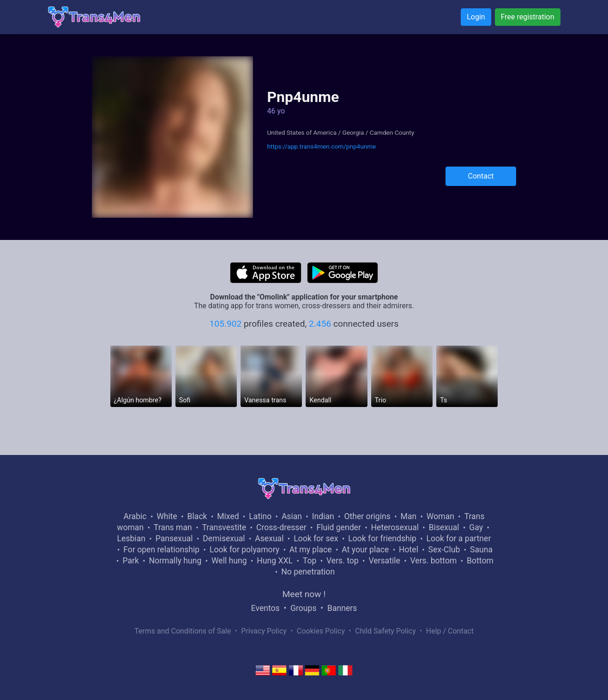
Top (310, 561)
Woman (440, 516)
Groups (303, 608)
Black (197, 516)
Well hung (229, 561)
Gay (476, 527)
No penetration (308, 572)
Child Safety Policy (385, 631)
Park (130, 561)
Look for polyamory (244, 550)
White (167, 516)
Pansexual (174, 538)
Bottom (480, 561)
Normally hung (175, 561)
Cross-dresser (281, 527)
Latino (260, 516)
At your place (365, 550)
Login (476, 17)
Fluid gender (338, 527)
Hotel (409, 550)
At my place (311, 550)
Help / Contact (450, 631)
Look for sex (316, 538)
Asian (292, 516)
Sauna (481, 550)
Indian (323, 516)
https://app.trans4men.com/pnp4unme (321, 146)
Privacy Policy (264, 631)
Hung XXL (275, 561)
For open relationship (161, 550)
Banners (342, 608)
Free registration (528, 17)
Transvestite (224, 527)
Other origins (367, 516)
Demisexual (224, 538)
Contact (481, 176)
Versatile (384, 561)
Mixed (228, 516)
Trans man (173, 527)
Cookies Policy (321, 631)
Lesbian (131, 538)
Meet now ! (304, 594)
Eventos (265, 608)
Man (409, 516)
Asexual (269, 538)
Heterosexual (395, 527)
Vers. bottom (433, 561)
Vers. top (343, 561)
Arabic (135, 516)
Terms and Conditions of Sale (183, 631)
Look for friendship (382, 538)
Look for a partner (459, 538)
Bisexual (444, 527)
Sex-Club (444, 550)
